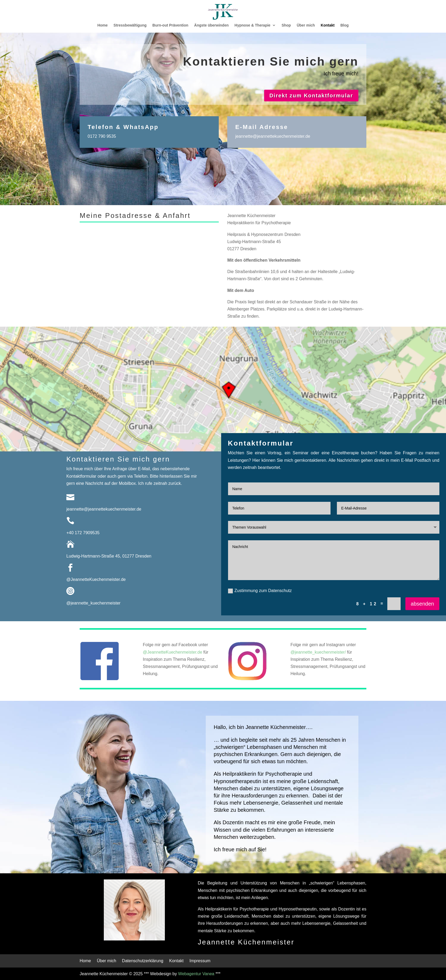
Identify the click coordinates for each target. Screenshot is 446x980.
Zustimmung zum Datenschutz (260, 591)
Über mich (306, 25)
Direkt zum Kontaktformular (311, 96)
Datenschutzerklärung (143, 961)
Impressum (200, 961)
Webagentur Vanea (196, 974)
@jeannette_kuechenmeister (93, 603)
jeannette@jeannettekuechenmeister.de (273, 136)
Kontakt (328, 25)
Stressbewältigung (130, 25)
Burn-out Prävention (170, 25)
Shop (286, 25)
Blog (344, 25)
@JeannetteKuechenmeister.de (96, 579)
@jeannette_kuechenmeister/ (318, 652)
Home (103, 25)
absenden (422, 604)
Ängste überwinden (211, 25)
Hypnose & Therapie (252, 25)
